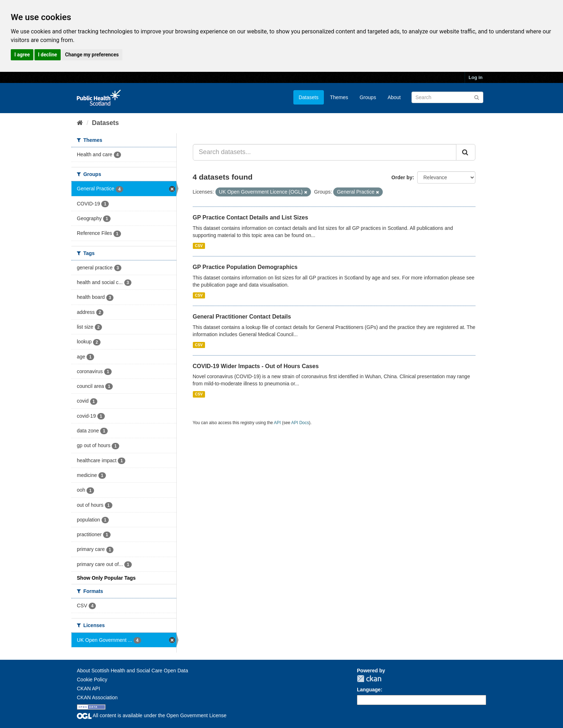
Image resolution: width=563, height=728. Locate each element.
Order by (402, 177)
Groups (368, 97)
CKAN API (89, 688)
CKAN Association (97, 697)
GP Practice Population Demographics (245, 267)
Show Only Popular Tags (106, 578)
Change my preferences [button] (92, 55)
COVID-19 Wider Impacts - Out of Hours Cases (256, 366)
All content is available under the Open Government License (152, 715)
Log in (476, 77)
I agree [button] (22, 55)
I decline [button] (48, 55)
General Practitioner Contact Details (242, 317)
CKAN (369, 679)
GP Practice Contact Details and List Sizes (251, 217)
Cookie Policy (92, 680)
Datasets (309, 97)
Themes (339, 97)
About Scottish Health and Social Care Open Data (132, 671)
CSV (199, 246)
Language (369, 690)
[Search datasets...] (325, 152)
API (277, 423)
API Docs (300, 423)
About (394, 97)
